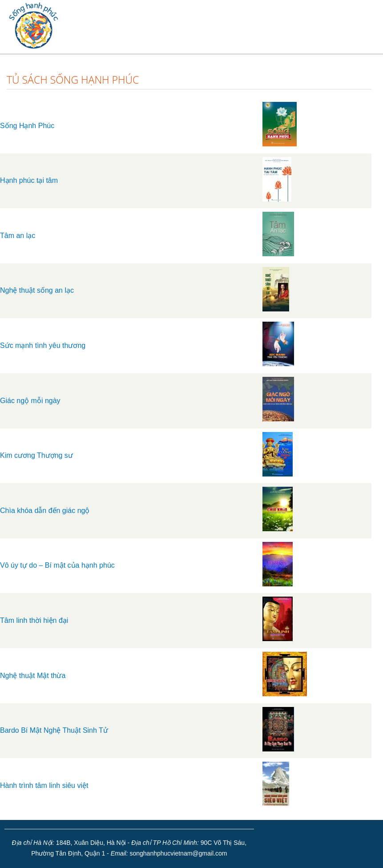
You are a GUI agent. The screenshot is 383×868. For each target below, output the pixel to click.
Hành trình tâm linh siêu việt (44, 785)
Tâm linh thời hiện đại (34, 620)
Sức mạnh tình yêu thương (43, 345)
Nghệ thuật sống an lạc (37, 290)
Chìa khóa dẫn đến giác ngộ (45, 511)
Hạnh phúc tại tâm (29, 180)
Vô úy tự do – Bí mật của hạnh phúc (57, 565)
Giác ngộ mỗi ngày (30, 401)
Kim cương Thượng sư (36, 455)
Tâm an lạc (18, 236)
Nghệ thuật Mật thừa (33, 676)
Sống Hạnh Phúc (27, 126)
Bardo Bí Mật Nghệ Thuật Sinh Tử (54, 730)
